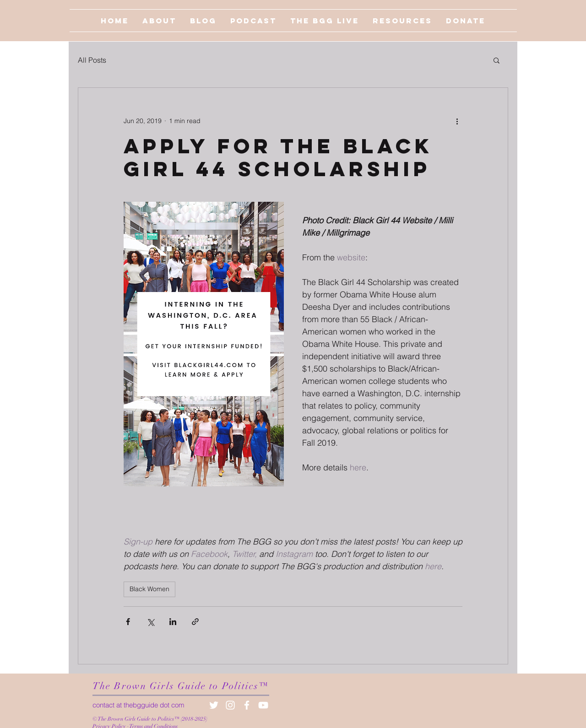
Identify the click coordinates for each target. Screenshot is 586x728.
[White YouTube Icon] (263, 705)
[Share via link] (195, 622)
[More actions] (457, 121)
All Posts (92, 60)
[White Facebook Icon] (247, 705)
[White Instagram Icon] (230, 705)
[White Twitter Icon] (214, 705)
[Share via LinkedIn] (173, 622)
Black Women (149, 589)
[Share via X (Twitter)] (150, 622)
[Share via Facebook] (128, 622)
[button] (496, 60)
